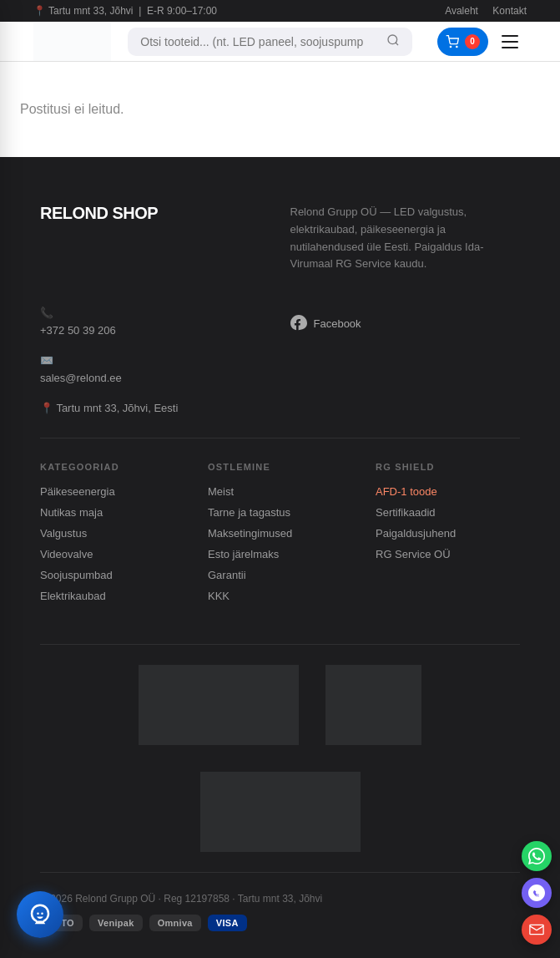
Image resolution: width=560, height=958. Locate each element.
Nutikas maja (71, 512)
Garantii (227, 575)
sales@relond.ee (81, 378)
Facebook (326, 323)
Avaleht (462, 11)
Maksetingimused (250, 533)
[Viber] (537, 893)
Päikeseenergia (78, 492)
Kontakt (510, 11)
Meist (221, 492)
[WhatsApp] (537, 856)
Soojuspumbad (76, 575)
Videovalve (66, 554)
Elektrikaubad (73, 596)
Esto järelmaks (243, 554)
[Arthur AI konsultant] (40, 915)
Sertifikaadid (406, 512)
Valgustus (63, 533)
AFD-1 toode (406, 492)
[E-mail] (537, 930)
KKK (219, 596)
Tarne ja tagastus (249, 512)
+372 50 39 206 (78, 330)
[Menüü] (512, 42)
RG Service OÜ (413, 554)
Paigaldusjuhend (416, 533)
